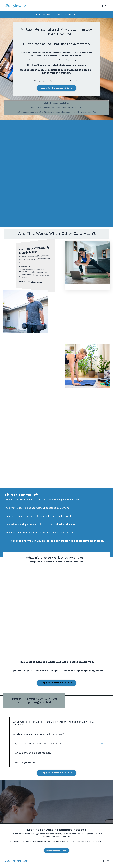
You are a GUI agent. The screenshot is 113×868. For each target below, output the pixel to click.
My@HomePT (78, 559)
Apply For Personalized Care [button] (56, 88)
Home (38, 14)
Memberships (49, 14)
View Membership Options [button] (56, 854)
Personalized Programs (68, 14)
